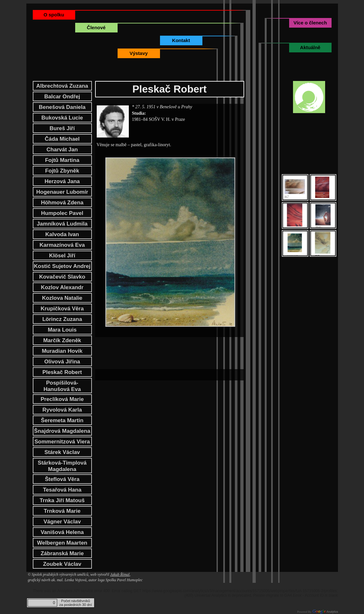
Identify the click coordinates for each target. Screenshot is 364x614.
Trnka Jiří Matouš (62, 500)
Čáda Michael (62, 139)
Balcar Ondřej (62, 97)
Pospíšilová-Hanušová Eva (62, 386)
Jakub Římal (120, 574)
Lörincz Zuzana (62, 319)
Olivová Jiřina (62, 362)
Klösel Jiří (62, 256)
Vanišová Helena (62, 532)
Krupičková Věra (62, 309)
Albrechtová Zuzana (62, 86)
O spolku (54, 15)
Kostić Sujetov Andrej (62, 266)
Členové (96, 27)
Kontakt (181, 40)
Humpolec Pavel (62, 213)
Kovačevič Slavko (62, 277)
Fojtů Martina (62, 160)
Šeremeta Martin (62, 420)
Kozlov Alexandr (62, 287)
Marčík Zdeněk (62, 340)
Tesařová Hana (62, 490)
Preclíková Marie (62, 399)
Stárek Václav (62, 452)
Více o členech (310, 23)
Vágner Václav (62, 522)
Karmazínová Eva (62, 245)
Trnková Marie (62, 511)
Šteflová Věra (62, 479)
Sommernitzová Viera (62, 442)
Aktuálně (310, 47)
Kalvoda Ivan (62, 234)
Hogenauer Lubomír (62, 192)
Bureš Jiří (62, 128)
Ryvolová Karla (62, 410)
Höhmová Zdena (62, 203)
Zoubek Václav (62, 564)
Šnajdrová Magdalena (62, 431)
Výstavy (139, 53)
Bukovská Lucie (62, 118)
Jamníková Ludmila (62, 224)
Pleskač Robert (62, 372)
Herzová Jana (62, 181)
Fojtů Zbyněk (62, 171)
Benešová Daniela (62, 107)
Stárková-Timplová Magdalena (62, 466)
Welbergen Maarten (62, 543)
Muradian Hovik (62, 351)
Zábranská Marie (62, 553)
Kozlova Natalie (62, 298)
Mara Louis (62, 330)
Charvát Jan (62, 150)
